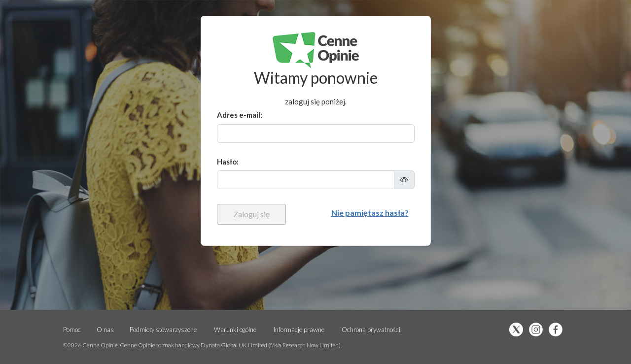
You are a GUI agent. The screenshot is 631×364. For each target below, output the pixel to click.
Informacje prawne (299, 330)
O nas (105, 330)
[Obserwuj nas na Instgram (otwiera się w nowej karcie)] (538, 330)
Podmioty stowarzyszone (163, 330)
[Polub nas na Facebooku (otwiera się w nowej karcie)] (558, 330)
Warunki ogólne (235, 330)
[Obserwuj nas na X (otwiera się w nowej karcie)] (519, 330)
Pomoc (72, 330)
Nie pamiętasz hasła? (370, 213)
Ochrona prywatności (371, 330)
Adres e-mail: (240, 115)
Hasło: (228, 162)
